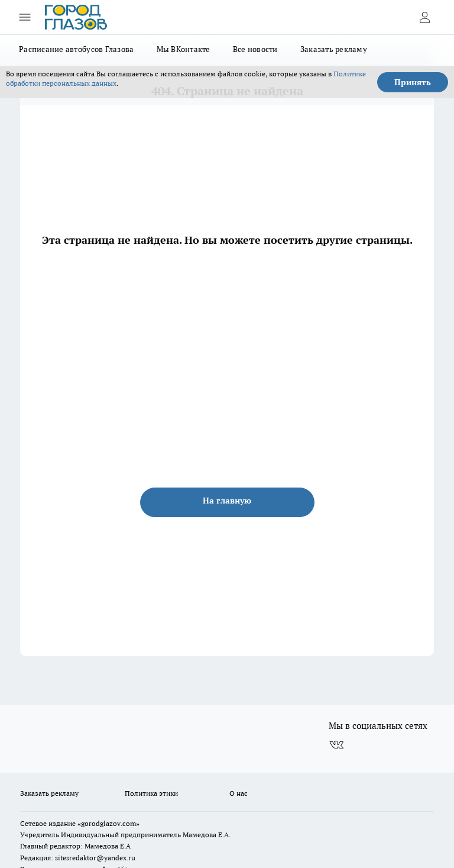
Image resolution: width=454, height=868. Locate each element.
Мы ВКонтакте (184, 49)
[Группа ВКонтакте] (336, 745)
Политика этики (151, 793)
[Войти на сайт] (424, 17)
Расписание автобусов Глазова (77, 49)
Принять (413, 82)
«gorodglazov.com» (108, 823)
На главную (227, 501)
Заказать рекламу (334, 49)
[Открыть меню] (25, 17)
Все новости (255, 49)
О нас (239, 793)
